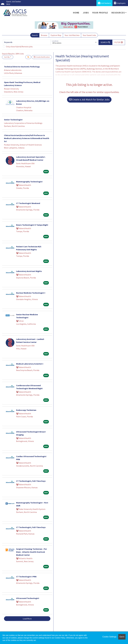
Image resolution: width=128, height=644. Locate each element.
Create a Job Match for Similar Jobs (89, 99)
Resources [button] (118, 13)
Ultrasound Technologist (28, 598)
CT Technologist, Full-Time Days (31, 481)
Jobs (86, 13)
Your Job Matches (72, 35)
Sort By (7, 57)
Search (35, 35)
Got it (122, 637)
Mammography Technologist (29, 182)
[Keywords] (27, 42)
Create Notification (42, 57)
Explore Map (56, 35)
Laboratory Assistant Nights (29, 271)
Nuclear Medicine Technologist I (31, 293)
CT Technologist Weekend (28, 203)
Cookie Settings (109, 637)
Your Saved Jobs (89, 35)
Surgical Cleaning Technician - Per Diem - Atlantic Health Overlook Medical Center (31, 552)
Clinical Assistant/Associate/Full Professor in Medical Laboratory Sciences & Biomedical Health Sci (27, 138)
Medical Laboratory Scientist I (30, 364)
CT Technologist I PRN (26, 577)
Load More (27, 619)
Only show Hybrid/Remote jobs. (19, 47)
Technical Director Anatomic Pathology (22, 67)
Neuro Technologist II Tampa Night (32, 225)
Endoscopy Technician (26, 410)
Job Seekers (104, 3)
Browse (44, 35)
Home (76, 13)
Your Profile (100, 13)
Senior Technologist (13, 120)
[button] (119, 42)
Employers (120, 3)
